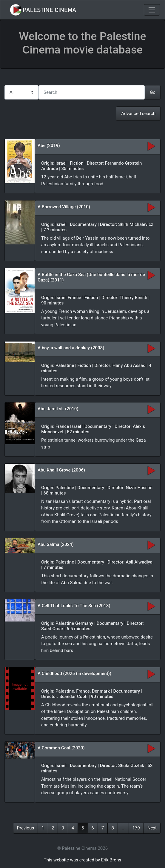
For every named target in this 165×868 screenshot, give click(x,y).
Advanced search (138, 114)
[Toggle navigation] (152, 10)
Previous (26, 828)
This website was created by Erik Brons (82, 860)
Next (152, 828)
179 (136, 828)
